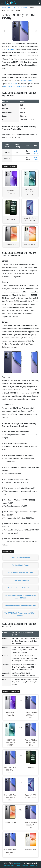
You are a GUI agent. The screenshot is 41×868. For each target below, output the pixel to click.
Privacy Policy (9, 866)
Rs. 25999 (14, 84)
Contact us (33, 866)
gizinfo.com (18, 863)
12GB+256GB (21, 87)
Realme (24, 8)
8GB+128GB (8, 87)
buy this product (26, 81)
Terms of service (22, 866)
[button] (4, 31)
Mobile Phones (14, 8)
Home (4, 8)
